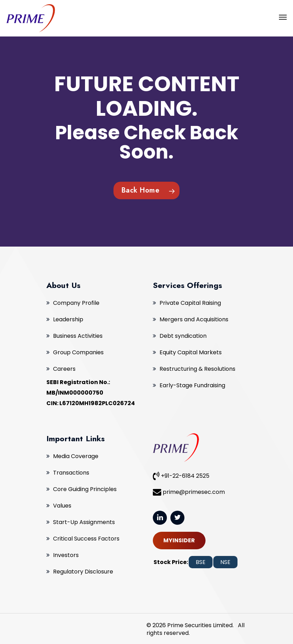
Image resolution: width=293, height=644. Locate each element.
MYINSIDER (179, 540)
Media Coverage (76, 456)
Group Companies (78, 352)
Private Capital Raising (190, 303)
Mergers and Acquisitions (194, 319)
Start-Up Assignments (84, 522)
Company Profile (76, 303)
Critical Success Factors (86, 539)
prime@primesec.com (189, 492)
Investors (66, 555)
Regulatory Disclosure (83, 572)
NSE (225, 562)
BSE (201, 562)
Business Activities (78, 336)
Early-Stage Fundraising (192, 385)
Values (62, 506)
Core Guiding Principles (85, 489)
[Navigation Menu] (283, 17)
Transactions (71, 473)
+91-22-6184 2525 (181, 476)
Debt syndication (183, 336)
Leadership (68, 319)
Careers (64, 369)
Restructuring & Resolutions (197, 369)
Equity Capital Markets (191, 352)
